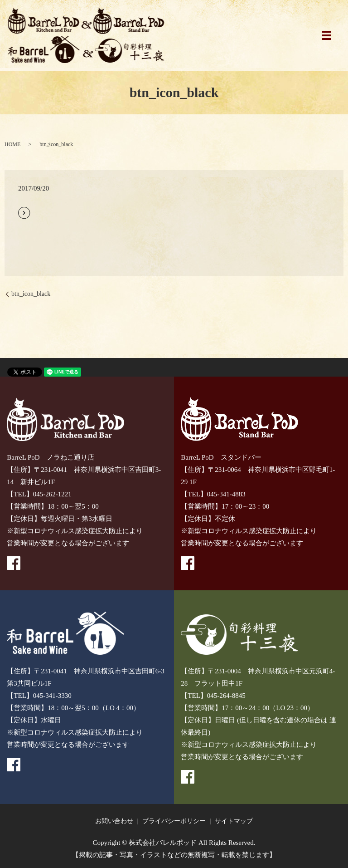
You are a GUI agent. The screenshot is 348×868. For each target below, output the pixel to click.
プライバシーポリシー (174, 821)
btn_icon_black (31, 294)
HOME (12, 144)
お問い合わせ (114, 821)
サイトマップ (234, 821)
